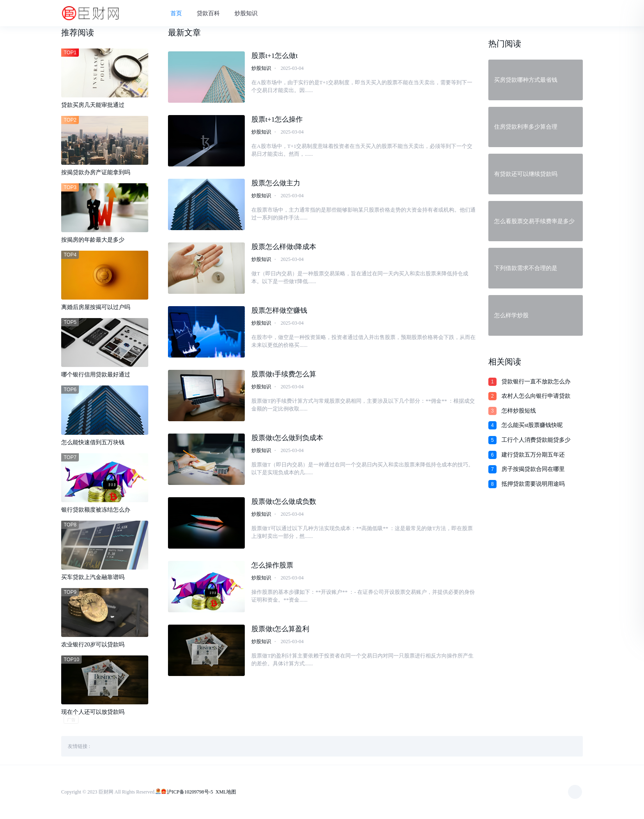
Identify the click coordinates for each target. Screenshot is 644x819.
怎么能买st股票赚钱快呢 (532, 425)
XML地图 (226, 792)
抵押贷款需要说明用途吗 (533, 484)
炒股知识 (250, 14)
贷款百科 (212, 14)
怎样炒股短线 (519, 411)
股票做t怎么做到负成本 (287, 439)
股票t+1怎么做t (275, 57)
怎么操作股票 (272, 566)
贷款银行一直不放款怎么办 (536, 382)
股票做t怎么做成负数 (284, 503)
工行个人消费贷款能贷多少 (536, 440)
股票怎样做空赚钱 (279, 312)
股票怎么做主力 (276, 184)
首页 (180, 14)
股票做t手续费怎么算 (284, 375)
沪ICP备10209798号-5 (190, 792)
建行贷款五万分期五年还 (533, 455)
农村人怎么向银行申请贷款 (536, 396)
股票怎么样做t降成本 (284, 248)
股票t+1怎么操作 (277, 121)
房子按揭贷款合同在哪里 (533, 469)
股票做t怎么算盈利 (280, 630)
